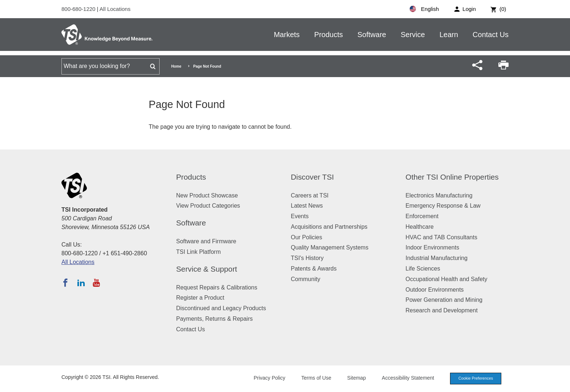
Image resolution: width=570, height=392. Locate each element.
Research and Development (442, 310)
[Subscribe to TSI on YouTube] (96, 283)
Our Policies (306, 237)
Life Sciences (423, 269)
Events (300, 216)
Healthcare (420, 227)
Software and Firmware (206, 241)
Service (413, 35)
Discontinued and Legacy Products (221, 308)
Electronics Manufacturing (439, 195)
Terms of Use (315, 378)
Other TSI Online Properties (452, 177)
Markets (287, 35)
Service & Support (207, 269)
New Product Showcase (207, 195)
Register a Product (200, 298)
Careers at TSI (310, 195)
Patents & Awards (314, 269)
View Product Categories (208, 206)
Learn (449, 35)
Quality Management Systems (330, 247)
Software (372, 35)
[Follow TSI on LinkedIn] (81, 283)
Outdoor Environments (435, 290)
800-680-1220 (79, 9)
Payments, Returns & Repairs (215, 319)
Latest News (307, 206)
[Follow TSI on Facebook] (65, 283)
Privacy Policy (268, 378)
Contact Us (491, 35)
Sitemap (355, 378)
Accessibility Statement (406, 378)
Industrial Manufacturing (437, 258)
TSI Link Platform (199, 252)
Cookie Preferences (475, 379)
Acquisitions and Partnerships (329, 227)
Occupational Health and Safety (447, 279)
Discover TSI (312, 177)
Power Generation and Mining (444, 300)
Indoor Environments (433, 247)
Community (306, 279)
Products (328, 35)
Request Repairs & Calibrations (217, 287)
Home (176, 66)
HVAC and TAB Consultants (441, 237)
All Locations (115, 9)
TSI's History (307, 258)
